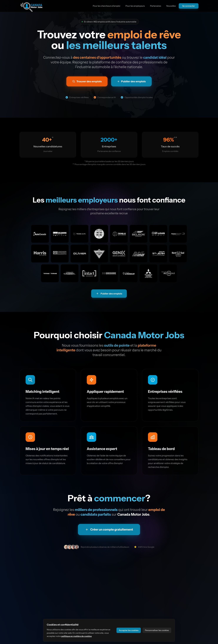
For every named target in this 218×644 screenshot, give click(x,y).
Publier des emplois (109, 294)
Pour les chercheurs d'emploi (107, 6)
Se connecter (189, 6)
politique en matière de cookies (76, 636)
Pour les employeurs (135, 6)
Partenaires (156, 6)
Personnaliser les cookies (157, 630)
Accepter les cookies (129, 630)
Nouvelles (171, 6)
